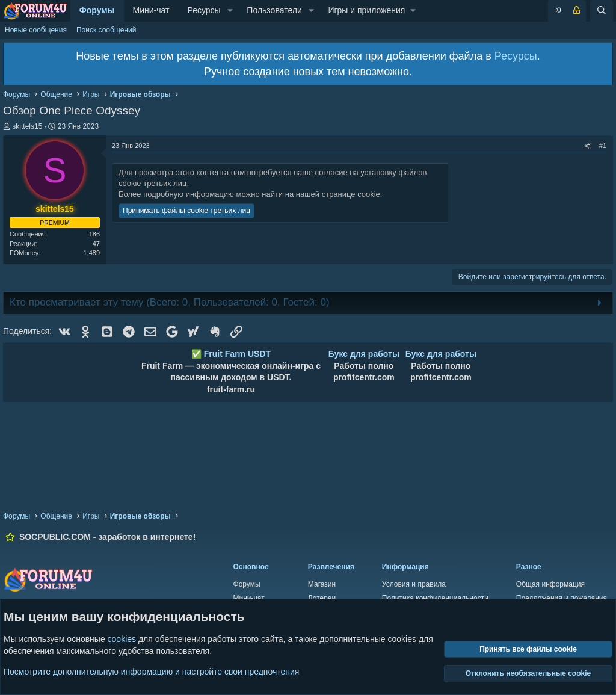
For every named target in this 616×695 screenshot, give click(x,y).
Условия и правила (414, 584)
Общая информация (550, 584)
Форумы (97, 10)
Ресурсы (204, 10)
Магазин (322, 584)
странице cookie (351, 194)
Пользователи (274, 10)
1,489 (91, 253)
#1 (603, 146)
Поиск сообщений (106, 30)
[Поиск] (602, 11)
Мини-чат (151, 10)
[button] (230, 11)
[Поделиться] (587, 146)
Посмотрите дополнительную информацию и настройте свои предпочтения (151, 671)
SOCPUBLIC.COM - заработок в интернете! (107, 537)
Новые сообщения (36, 30)
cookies (122, 639)
